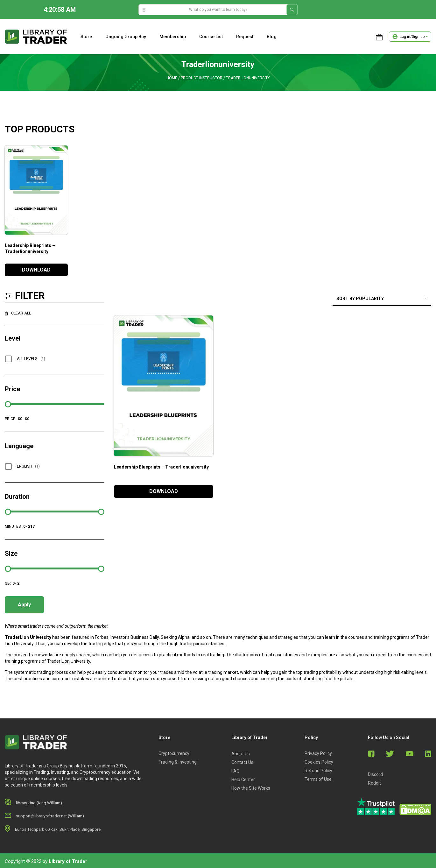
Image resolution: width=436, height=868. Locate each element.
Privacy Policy (318, 753)
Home (172, 78)
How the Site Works (251, 788)
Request (245, 37)
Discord (375, 774)
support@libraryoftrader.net (41, 816)
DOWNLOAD (36, 270)
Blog (272, 37)
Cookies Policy (319, 762)
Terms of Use (318, 779)
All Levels (31, 359)
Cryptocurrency (174, 753)
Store (86, 37)
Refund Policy (318, 771)
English (28, 466)
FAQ (236, 771)
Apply (24, 605)
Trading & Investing (178, 762)
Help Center (243, 780)
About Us (241, 754)
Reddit (374, 783)
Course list (211, 37)
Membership (173, 37)
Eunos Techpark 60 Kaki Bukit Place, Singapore (58, 829)
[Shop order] (382, 299)
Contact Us (242, 762)
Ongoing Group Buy (126, 37)
